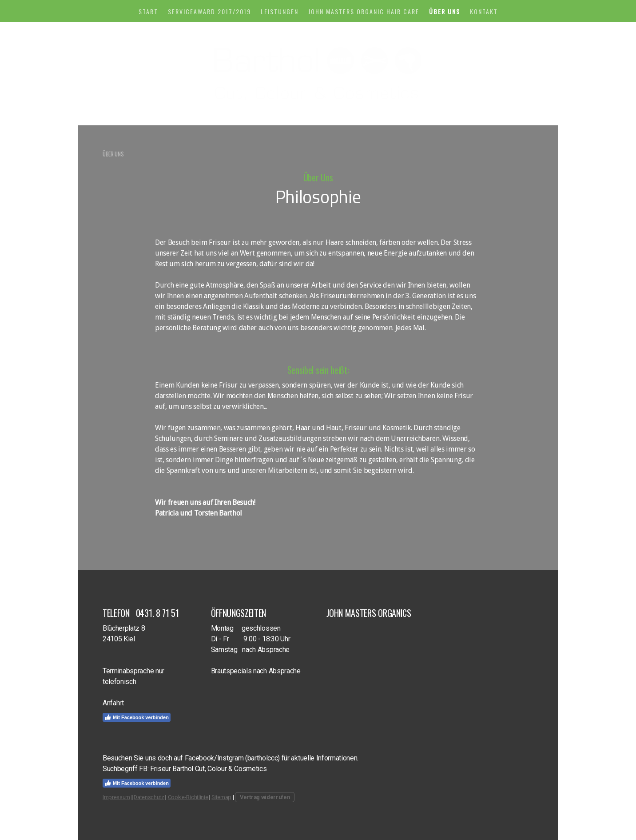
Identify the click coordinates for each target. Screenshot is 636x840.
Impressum (116, 797)
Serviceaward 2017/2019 (209, 11)
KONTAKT (484, 11)
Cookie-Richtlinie (188, 797)
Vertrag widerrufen (265, 797)
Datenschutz (149, 797)
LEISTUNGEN (280, 11)
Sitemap (221, 797)
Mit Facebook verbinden (137, 717)
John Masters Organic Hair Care (364, 11)
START (148, 11)
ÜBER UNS (445, 11)
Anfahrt (113, 703)
